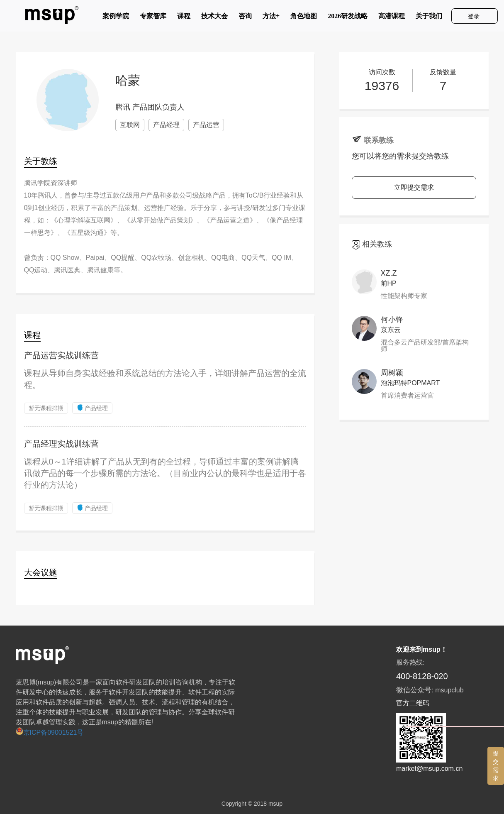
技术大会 (214, 18)
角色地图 (304, 18)
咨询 (245, 18)
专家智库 (153, 18)
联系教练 (379, 140)
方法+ (271, 18)
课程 (184, 18)
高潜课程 (392, 18)
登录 (475, 16)
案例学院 (116, 18)
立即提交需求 (414, 187)
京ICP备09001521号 (50, 732)
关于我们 (429, 18)
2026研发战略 (348, 18)
